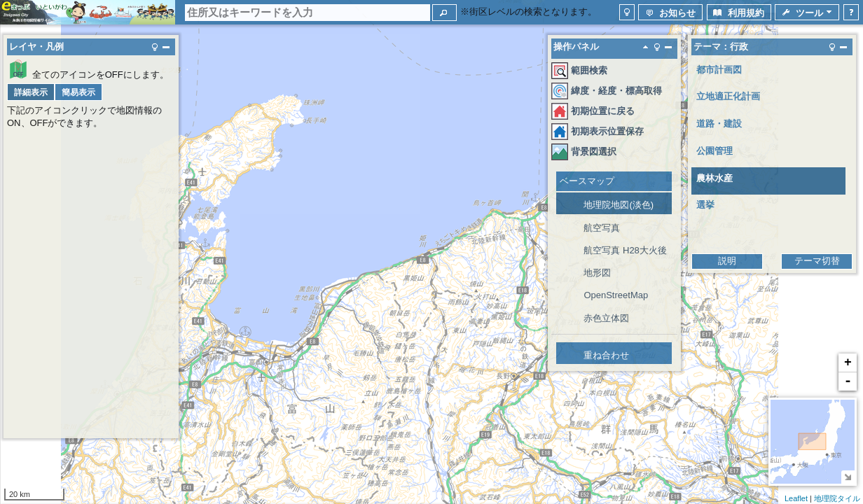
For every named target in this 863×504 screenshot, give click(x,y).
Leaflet (796, 498)
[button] (444, 13)
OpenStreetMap (616, 295)
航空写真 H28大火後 (625, 250)
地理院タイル (837, 498)
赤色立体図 (606, 318)
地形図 (597, 273)
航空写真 (602, 228)
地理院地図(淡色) (619, 205)
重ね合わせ (606, 355)
